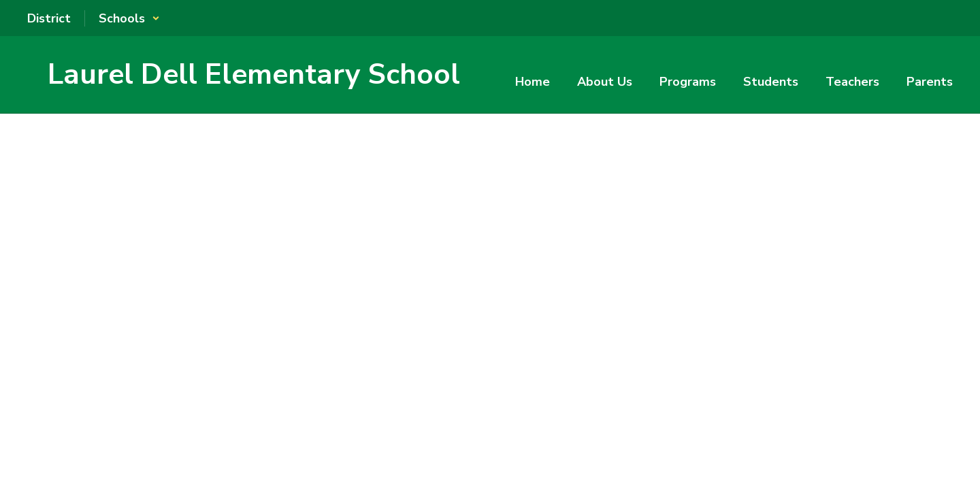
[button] (129, 18)
